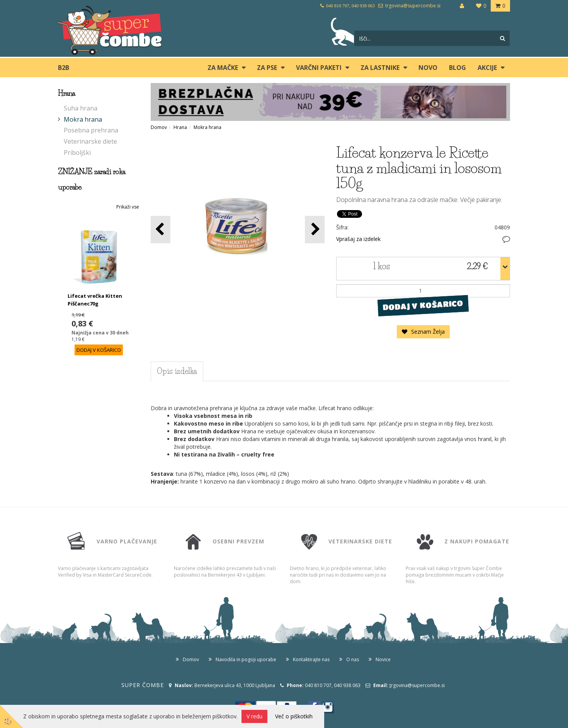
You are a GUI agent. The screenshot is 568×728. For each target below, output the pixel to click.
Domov (159, 127)
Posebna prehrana (91, 130)
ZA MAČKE (223, 68)
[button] (315, 230)
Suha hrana (81, 108)
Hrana (180, 127)
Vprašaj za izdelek (358, 239)
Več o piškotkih (294, 716)
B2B (64, 68)
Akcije (487, 68)
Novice (383, 659)
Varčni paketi (319, 68)
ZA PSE (267, 68)
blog (457, 68)
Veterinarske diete (90, 141)
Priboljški (77, 153)
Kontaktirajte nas (311, 659)
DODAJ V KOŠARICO (423, 305)
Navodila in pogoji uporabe (246, 659)
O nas (353, 659)
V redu (254, 716)
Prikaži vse (128, 207)
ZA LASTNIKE (380, 68)
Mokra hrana (83, 119)
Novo (428, 68)
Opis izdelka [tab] (177, 371)
